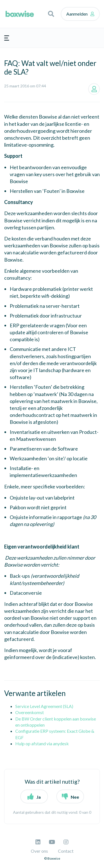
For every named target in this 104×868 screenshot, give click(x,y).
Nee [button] (75, 797)
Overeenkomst (30, 712)
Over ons (39, 851)
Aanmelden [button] (77, 14)
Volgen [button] (94, 89)
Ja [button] (39, 797)
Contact (66, 851)
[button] (51, 14)
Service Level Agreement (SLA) (44, 706)
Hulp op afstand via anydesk (42, 743)
